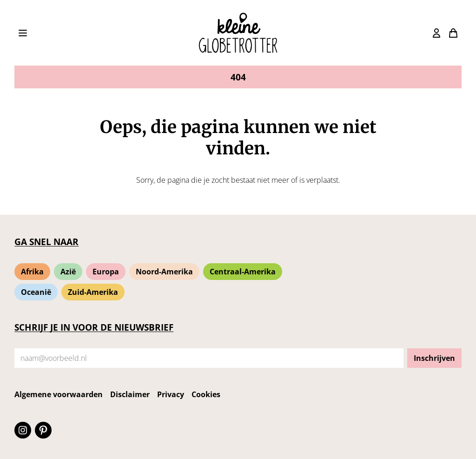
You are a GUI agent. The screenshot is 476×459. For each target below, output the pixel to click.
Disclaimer (130, 394)
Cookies (206, 394)
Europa (106, 272)
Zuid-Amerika (93, 292)
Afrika (32, 272)
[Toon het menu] (23, 33)
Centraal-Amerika (243, 272)
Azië (68, 272)
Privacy (171, 394)
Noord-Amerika (164, 272)
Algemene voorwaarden (59, 394)
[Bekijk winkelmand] (436, 33)
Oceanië (36, 292)
